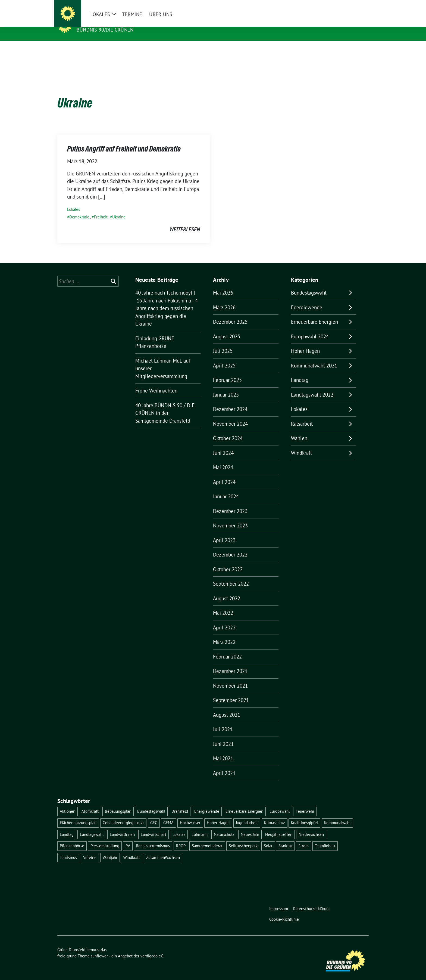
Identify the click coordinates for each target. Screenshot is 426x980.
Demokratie (79, 208)
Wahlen (299, 430)
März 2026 (224, 299)
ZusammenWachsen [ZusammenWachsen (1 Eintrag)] (163, 849)
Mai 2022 (223, 604)
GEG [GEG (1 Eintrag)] (154, 814)
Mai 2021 (223, 750)
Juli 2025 (223, 342)
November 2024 (230, 415)
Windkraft (301, 444)
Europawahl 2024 (310, 328)
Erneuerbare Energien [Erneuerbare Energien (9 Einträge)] (244, 803)
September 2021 (231, 692)
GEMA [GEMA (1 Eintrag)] (168, 814)
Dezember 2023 (230, 503)
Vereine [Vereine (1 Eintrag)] (90, 849)
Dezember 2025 (230, 313)
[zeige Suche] (359, 5)
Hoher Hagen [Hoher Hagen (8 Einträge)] (218, 814)
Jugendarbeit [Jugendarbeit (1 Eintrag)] (247, 814)
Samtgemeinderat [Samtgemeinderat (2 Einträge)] (207, 837)
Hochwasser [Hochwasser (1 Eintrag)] (190, 814)
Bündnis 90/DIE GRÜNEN (105, 30)
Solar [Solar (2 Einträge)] (268, 837)
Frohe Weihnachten (156, 382)
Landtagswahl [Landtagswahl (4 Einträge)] (92, 826)
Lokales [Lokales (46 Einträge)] (179, 826)
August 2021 (227, 706)
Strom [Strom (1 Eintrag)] (303, 837)
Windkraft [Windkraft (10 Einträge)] (132, 849)
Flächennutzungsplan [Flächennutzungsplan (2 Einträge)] (78, 814)
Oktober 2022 (228, 561)
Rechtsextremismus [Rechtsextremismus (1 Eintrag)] (153, 837)
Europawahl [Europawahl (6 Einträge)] (280, 803)
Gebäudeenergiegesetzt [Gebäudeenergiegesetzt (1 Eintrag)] (123, 814)
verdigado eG (152, 947)
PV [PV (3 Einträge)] (128, 837)
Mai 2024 (223, 459)
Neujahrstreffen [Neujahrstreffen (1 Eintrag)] (279, 826)
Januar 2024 (226, 488)
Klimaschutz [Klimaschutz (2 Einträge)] (275, 814)
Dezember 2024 (230, 401)
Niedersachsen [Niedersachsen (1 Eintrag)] (311, 826)
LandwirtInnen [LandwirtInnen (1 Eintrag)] (122, 826)
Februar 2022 (227, 648)
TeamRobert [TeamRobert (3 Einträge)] (325, 837)
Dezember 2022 (230, 546)
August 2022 (227, 590)
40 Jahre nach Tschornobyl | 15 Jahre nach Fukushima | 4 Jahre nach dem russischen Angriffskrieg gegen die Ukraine (167, 300)
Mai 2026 (223, 284)
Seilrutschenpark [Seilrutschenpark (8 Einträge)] (243, 837)
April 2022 (224, 619)
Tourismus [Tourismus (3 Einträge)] (68, 849)
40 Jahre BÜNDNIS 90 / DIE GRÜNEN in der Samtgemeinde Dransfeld (165, 405)
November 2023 (230, 517)
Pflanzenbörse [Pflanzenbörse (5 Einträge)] (72, 837)
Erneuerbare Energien (314, 313)
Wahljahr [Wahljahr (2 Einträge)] (110, 849)
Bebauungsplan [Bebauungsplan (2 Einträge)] (118, 803)
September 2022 (231, 575)
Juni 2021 (223, 735)
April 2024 (224, 474)
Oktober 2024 (228, 430)
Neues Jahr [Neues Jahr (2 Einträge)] (250, 826)
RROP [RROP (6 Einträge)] (181, 837)
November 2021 (230, 677)
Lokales (73, 201)
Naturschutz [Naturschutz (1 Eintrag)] (224, 826)
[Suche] (351, 5)
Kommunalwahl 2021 (314, 357)
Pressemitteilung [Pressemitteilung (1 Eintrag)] (105, 837)
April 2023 (224, 532)
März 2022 (224, 633)
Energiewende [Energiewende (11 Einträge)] (207, 803)
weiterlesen (185, 221)
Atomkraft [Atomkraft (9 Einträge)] (90, 803)
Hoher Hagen (305, 342)
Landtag (300, 372)
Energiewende (307, 299)
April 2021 (224, 765)
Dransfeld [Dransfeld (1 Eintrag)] (180, 803)
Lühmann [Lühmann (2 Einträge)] (200, 826)
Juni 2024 (223, 444)
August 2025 (227, 328)
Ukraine (119, 208)
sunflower (99, 947)
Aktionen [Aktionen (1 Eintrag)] (68, 803)
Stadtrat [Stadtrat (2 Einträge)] (285, 837)
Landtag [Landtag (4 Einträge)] (67, 826)
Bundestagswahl (309, 284)
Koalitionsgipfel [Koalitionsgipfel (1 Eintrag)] (304, 814)
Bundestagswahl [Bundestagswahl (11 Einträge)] (151, 803)
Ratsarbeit (302, 415)
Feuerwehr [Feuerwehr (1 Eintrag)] (305, 803)
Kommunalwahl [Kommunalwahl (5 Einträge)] (337, 814)
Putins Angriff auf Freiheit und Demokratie (124, 140)
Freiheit (101, 208)
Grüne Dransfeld (102, 22)
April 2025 (224, 357)
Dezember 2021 (230, 663)
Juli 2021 (223, 721)
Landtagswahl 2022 (312, 386)
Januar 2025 (226, 386)
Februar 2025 (227, 372)
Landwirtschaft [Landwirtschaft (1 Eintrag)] (154, 826)
